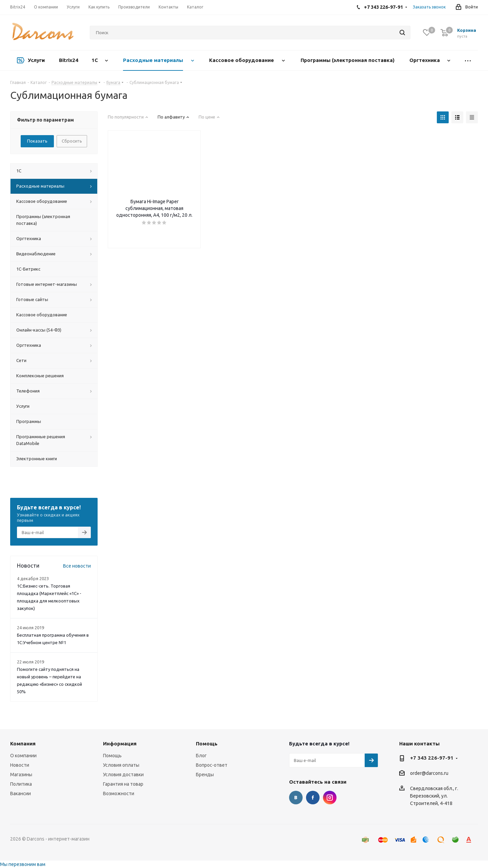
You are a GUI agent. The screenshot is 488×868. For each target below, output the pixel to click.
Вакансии (21, 793)
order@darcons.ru (429, 774)
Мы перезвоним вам (23, 864)
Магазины (21, 775)
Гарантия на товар (123, 784)
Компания (23, 744)
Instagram (330, 798)
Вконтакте (296, 798)
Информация (120, 744)
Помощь (112, 756)
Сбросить (72, 141)
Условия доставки (123, 775)
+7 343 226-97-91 (432, 758)
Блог (201, 756)
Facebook (313, 798)
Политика (21, 784)
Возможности (119, 793)
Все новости (77, 566)
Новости (20, 765)
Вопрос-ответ (212, 765)
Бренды (205, 775)
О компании (23, 756)
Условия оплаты (121, 765)
